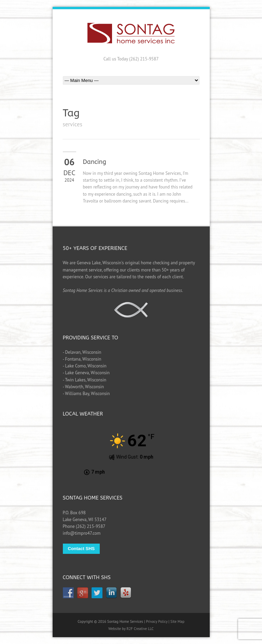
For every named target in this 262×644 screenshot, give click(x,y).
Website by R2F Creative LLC (131, 629)
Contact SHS (81, 549)
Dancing (95, 162)
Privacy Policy (157, 621)
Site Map (177, 621)
